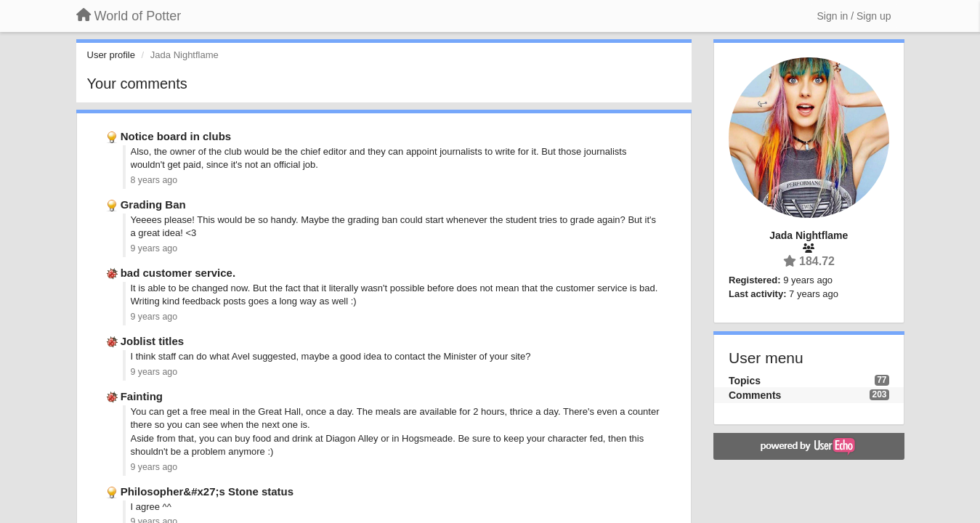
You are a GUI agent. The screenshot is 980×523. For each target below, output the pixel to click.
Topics (745, 381)
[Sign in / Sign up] (854, 16)
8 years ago (154, 180)
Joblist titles (153, 341)
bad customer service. (178, 273)
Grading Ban (153, 204)
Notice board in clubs (176, 136)
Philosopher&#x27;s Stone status (207, 491)
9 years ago (154, 248)
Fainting (142, 396)
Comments (755, 395)
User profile (111, 55)
